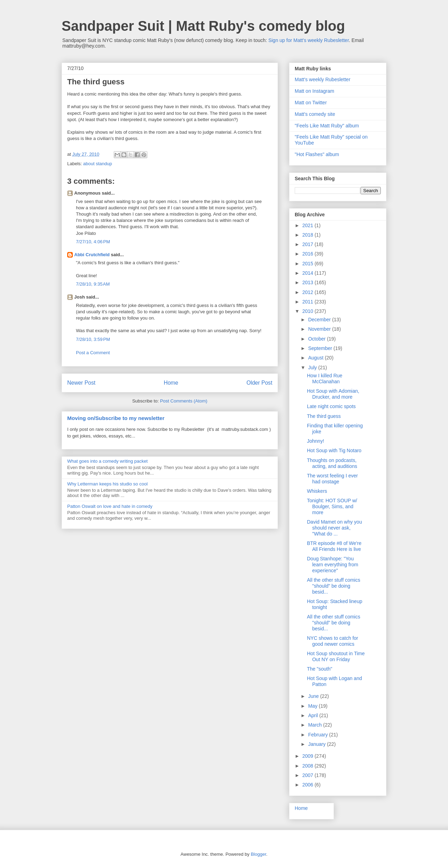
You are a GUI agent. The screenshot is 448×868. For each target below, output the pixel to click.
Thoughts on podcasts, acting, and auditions (332, 463)
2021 (309, 225)
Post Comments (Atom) (184, 401)
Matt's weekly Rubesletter (323, 79)
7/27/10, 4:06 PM (93, 242)
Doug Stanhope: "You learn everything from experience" (333, 565)
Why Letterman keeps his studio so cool (107, 484)
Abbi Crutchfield (92, 255)
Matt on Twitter (311, 103)
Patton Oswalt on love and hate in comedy (110, 506)
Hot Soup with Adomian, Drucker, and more (333, 394)
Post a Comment (93, 353)
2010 (309, 311)
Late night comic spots (331, 406)
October (317, 339)
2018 (309, 235)
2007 (309, 775)
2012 (309, 292)
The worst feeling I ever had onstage (332, 479)
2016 (309, 254)
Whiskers (317, 491)
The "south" (320, 669)
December (320, 320)
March (316, 725)
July (313, 367)
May (313, 706)
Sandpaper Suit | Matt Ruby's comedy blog (203, 26)
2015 (309, 264)
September (321, 348)
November (320, 329)
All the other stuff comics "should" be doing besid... (334, 586)
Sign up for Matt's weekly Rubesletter (309, 40)
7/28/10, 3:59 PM (93, 339)
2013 (309, 282)
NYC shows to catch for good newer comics (332, 641)
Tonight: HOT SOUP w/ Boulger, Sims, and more (332, 506)
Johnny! (316, 441)
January (317, 744)
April (314, 715)
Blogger (258, 854)
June (314, 696)
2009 (309, 756)
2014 (309, 273)
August (316, 358)
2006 (309, 785)
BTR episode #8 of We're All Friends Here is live (334, 546)
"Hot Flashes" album (317, 154)
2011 (309, 302)
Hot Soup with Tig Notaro (334, 450)
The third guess (324, 416)
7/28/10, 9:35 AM (93, 284)
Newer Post (81, 383)
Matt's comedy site (315, 114)
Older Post (259, 383)
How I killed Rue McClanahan (325, 379)
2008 (309, 766)
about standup (98, 164)
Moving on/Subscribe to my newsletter (116, 418)
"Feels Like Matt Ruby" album (327, 126)
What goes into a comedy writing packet (107, 461)
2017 (309, 244)
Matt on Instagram (314, 91)
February (318, 735)
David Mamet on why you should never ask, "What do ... (334, 528)
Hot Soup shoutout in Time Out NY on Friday (336, 656)
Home (171, 383)
